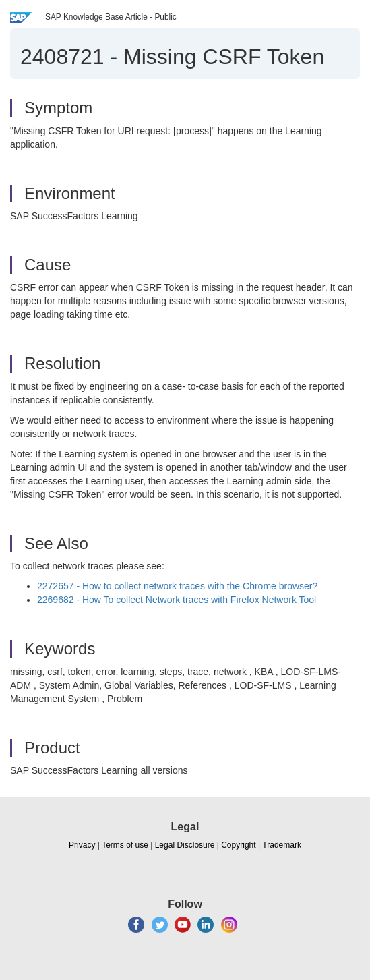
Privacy (82, 845)
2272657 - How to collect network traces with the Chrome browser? (177, 586)
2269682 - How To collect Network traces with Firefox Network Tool (177, 600)
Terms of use (125, 845)
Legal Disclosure (185, 845)
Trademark (282, 845)
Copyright (238, 845)
